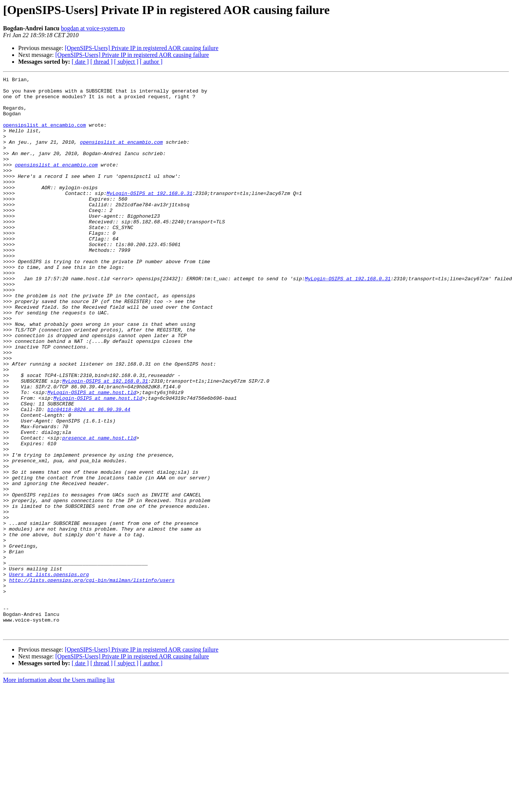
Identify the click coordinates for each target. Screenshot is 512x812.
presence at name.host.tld (99, 510)
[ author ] (151, 62)
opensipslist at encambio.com (44, 135)
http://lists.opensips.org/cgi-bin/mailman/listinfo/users (92, 681)
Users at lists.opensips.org (49, 674)
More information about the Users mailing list (59, 791)
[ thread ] (101, 62)
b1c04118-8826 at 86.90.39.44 (89, 476)
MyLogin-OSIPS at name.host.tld (92, 456)
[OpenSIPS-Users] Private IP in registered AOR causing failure (142, 48)
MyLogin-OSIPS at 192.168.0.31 (149, 217)
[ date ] (80, 62)
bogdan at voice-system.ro (93, 28)
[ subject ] (126, 62)
